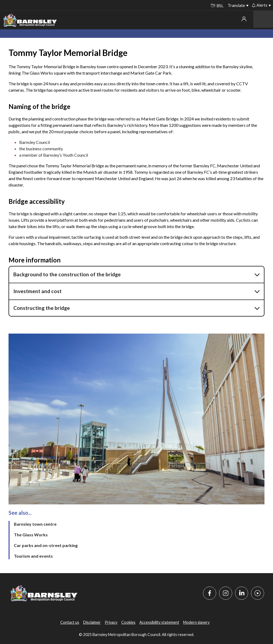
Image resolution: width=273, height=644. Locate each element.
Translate (236, 5)
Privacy (111, 622)
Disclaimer (92, 622)
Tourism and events (33, 556)
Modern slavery (196, 622)
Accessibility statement (159, 622)
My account (244, 19)
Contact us (70, 622)
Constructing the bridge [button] (42, 308)
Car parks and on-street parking (46, 545)
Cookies (128, 622)
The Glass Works (31, 535)
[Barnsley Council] (30, 20)
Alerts (260, 5)
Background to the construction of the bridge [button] (67, 274)
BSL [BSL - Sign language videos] (217, 6)
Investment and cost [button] (37, 291)
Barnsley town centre (35, 524)
